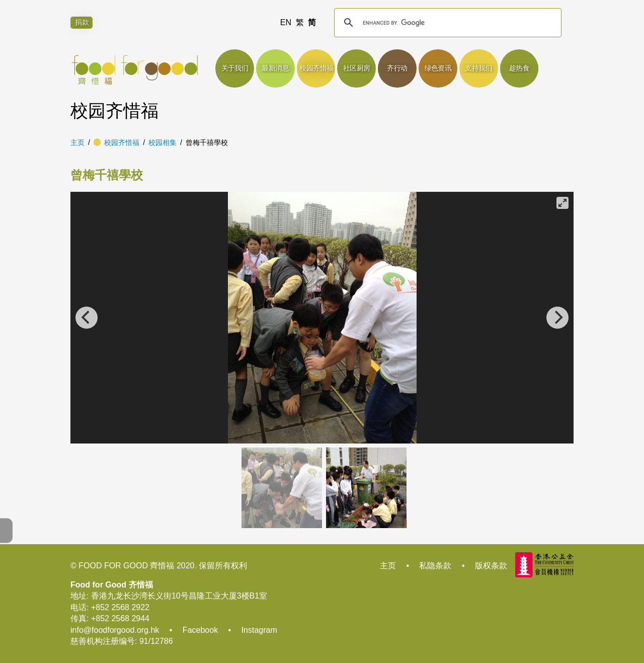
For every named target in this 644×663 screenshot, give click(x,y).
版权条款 (491, 566)
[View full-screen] (562, 203)
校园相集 (163, 142)
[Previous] (87, 318)
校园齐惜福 (122, 142)
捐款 (82, 23)
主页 (77, 142)
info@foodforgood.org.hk (115, 630)
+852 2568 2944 (120, 618)
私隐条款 (435, 566)
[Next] (557, 318)
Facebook (200, 630)
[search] (446, 23)
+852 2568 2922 (120, 607)
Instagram (259, 630)
